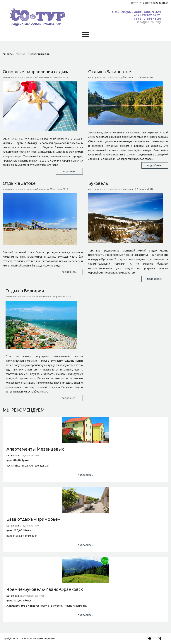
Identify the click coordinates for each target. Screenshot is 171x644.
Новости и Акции (23, 77)
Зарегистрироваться (156, 3)
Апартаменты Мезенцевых (35, 449)
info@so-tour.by (149, 22)
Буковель (98, 183)
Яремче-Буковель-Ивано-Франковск (45, 589)
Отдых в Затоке (19, 183)
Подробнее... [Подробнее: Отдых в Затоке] (69, 272)
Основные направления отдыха (36, 72)
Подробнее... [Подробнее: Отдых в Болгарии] (69, 398)
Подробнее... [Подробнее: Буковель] (155, 279)
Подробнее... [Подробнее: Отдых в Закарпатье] (155, 165)
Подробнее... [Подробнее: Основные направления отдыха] (69, 171)
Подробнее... (86, 475)
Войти (134, 3)
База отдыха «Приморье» (33, 519)
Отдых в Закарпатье (110, 72)
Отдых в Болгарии (25, 291)
